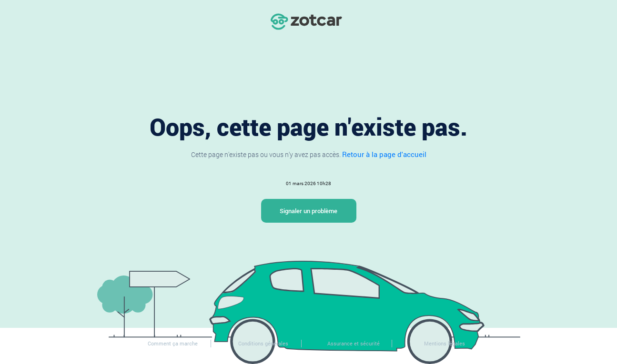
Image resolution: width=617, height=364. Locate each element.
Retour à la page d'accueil (384, 154)
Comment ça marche (173, 343)
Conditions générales (263, 343)
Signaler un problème (308, 211)
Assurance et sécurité (354, 343)
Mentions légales (445, 343)
